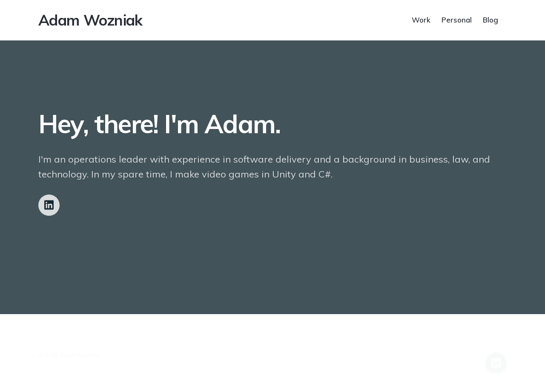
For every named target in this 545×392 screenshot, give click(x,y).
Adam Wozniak (90, 20)
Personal (457, 19)
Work (421, 19)
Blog (490, 19)
